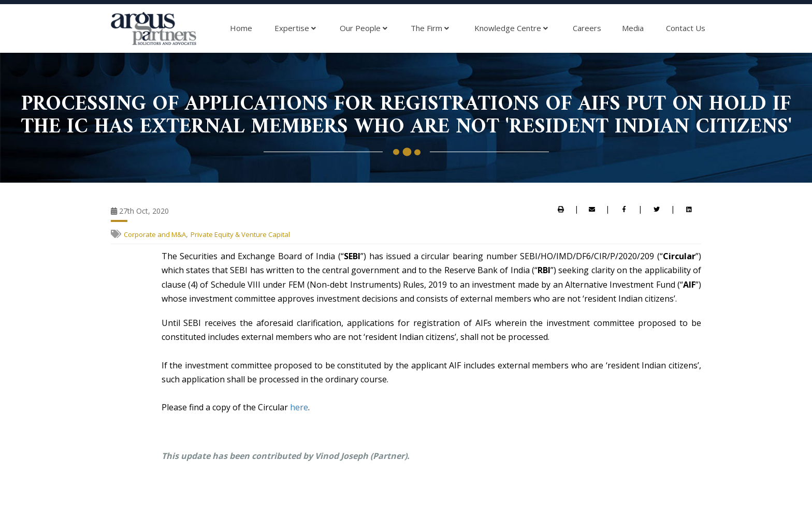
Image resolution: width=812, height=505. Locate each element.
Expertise (295, 28)
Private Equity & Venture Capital (240, 234)
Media (633, 28)
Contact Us (686, 28)
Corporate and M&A (155, 234)
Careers (587, 28)
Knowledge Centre (511, 28)
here (299, 407)
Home (241, 28)
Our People (364, 28)
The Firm (430, 28)
